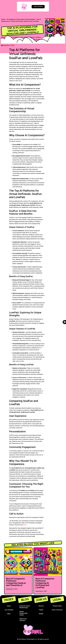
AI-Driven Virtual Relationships (25, 607)
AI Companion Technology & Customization (21, 19)
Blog (9, 614)
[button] (5, 570)
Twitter (41, 610)
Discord (41, 606)
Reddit (41, 614)
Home (3, 19)
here (25, 525)
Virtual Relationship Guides (23, 613)
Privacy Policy (57, 606)
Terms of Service (57, 610)
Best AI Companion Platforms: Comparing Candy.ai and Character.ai (16, 582)
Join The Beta (9, 610)
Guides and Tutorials (23, 620)
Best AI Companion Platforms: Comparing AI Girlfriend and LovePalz (45, 583)
